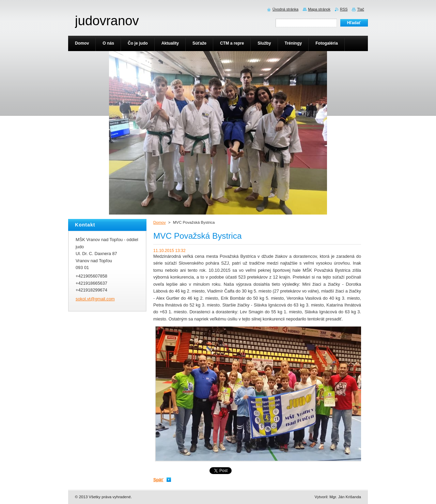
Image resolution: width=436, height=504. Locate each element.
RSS (344, 9)
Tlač (361, 9)
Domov (159, 222)
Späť (158, 480)
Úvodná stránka (285, 9)
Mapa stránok (319, 9)
